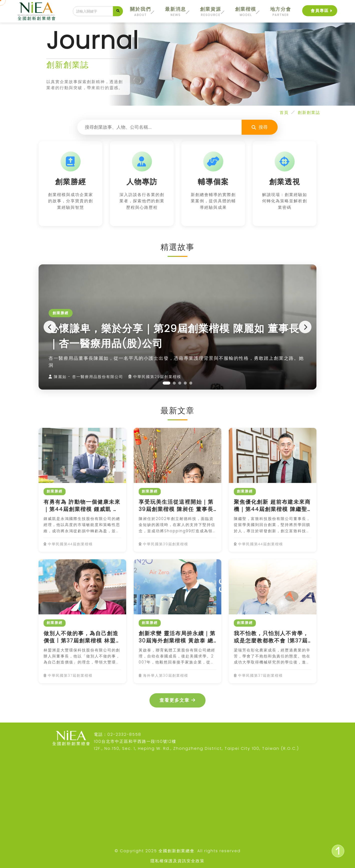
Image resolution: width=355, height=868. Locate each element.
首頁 (284, 113)
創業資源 (211, 11)
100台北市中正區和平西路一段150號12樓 (135, 741)
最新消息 (175, 11)
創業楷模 (246, 11)
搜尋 (260, 127)
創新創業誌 (309, 113)
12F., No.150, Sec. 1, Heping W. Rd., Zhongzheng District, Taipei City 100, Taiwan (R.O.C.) (196, 748)
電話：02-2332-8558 (118, 734)
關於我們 (140, 11)
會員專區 (320, 10)
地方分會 (281, 11)
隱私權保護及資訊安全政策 (177, 861)
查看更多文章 (177, 700)
